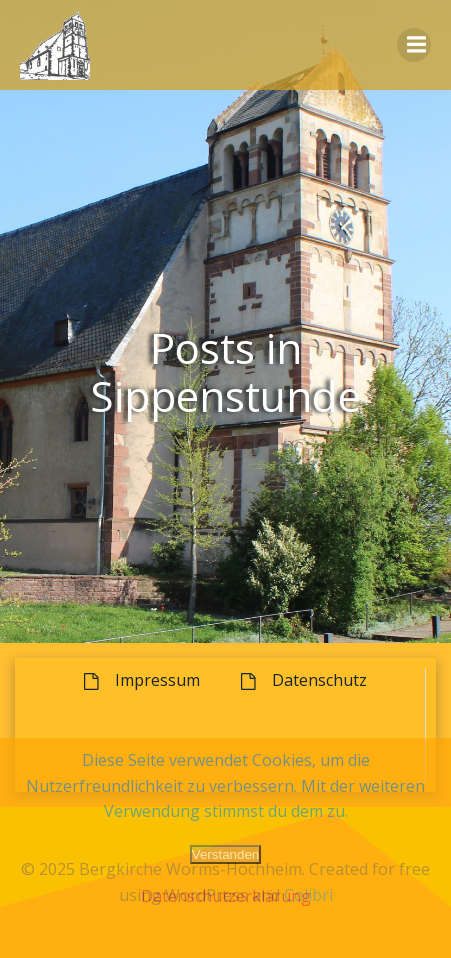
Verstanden (225, 854)
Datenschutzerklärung (226, 896)
